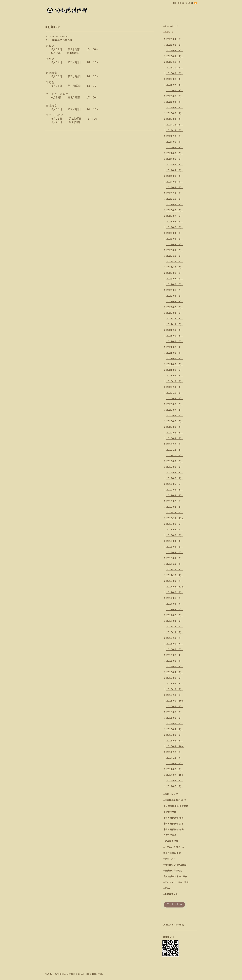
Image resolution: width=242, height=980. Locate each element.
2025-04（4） (175, 102)
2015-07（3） (175, 712)
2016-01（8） (175, 684)
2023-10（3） (175, 199)
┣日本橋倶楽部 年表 (174, 830)
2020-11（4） (175, 387)
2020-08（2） (175, 404)
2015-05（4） (175, 724)
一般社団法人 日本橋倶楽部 (66, 974)
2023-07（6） (175, 216)
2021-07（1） (175, 347)
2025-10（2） (175, 68)
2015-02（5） (175, 741)
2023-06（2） (175, 222)
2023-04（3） (175, 233)
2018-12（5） (175, 512)
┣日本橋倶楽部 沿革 (174, 824)
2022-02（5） (175, 307)
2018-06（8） (175, 535)
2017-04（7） (175, 604)
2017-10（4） (175, 575)
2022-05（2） (175, 290)
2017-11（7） (175, 570)
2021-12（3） (175, 319)
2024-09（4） (175, 142)
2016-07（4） (175, 655)
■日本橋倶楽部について (175, 800)
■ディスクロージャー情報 (176, 882)
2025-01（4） (175, 119)
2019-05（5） (175, 484)
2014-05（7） (175, 786)
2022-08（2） (175, 273)
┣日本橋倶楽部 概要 (174, 818)
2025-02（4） (175, 113)
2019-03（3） (175, 495)
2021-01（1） (175, 376)
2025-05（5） (175, 96)
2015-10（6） (175, 695)
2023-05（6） (175, 227)
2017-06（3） (175, 592)
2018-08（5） (175, 524)
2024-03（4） (175, 176)
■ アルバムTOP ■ (174, 847)
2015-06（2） (175, 718)
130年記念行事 (171, 841)
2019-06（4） (175, 478)
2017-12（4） (175, 564)
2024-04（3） (175, 170)
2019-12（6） (175, 444)
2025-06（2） (175, 90)
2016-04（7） (175, 672)
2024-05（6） (175, 165)
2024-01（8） (175, 187)
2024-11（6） (175, 130)
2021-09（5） (175, 336)
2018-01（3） (175, 558)
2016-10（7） (175, 638)
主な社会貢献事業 (172, 853)
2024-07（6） (175, 153)
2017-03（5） (175, 609)
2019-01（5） (175, 507)
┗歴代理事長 (170, 835)
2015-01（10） (175, 746)
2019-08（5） (175, 467)
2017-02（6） (175, 615)
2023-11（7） (175, 193)
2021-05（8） (175, 358)
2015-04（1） (175, 729)
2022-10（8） (175, 267)
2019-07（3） (175, 473)
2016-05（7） (175, 666)
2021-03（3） (175, 364)
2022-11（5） (175, 262)
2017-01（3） (175, 621)
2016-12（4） (175, 627)
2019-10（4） (175, 455)
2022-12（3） (175, 256)
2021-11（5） (175, 324)
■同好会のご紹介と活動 (175, 865)
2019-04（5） (175, 490)
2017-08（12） (175, 587)
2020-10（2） (175, 393)
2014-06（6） (175, 781)
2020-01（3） (175, 438)
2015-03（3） (175, 735)
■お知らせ (168, 32)
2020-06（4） (175, 416)
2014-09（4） (175, 763)
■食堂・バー (169, 859)
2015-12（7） (175, 689)
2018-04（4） (175, 541)
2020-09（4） (175, 398)
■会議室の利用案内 (173, 871)
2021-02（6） (175, 370)
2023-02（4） (175, 244)
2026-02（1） (175, 50)
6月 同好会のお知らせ (59, 40)
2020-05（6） (175, 421)
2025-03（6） (175, 108)
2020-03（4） (175, 427)
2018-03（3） (175, 547)
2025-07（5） (175, 85)
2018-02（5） (175, 552)
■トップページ (171, 26)
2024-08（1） (175, 147)
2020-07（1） (175, 410)
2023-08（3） (175, 210)
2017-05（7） (175, 598)
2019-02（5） (175, 501)
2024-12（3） (175, 125)
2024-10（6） (175, 136)
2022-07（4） (175, 279)
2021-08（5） (175, 341)
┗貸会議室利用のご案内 (175, 876)
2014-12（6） (175, 752)
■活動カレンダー (172, 794)
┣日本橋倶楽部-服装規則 (176, 806)
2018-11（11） (175, 518)
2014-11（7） (175, 758)
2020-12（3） (175, 381)
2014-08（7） (175, 769)
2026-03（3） (175, 45)
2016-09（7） (175, 644)
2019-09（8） (175, 461)
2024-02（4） (175, 182)
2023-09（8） (175, 204)
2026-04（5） (175, 39)
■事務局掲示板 (171, 894)
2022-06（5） (175, 284)
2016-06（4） (175, 661)
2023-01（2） (175, 250)
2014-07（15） (175, 775)
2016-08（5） (175, 649)
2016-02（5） (175, 678)
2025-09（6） (175, 73)
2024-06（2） (175, 159)
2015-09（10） (175, 701)
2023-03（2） (175, 239)
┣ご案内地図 (170, 812)
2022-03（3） (175, 301)
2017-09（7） (175, 581)
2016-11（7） (175, 632)
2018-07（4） (175, 530)
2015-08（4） (175, 706)
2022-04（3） (175, 296)
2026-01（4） (175, 56)
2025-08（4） (175, 79)
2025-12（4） (175, 62)
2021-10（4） (175, 330)
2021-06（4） (175, 353)
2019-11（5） (175, 450)
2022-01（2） (175, 313)
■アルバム (168, 888)
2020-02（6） (175, 433)
